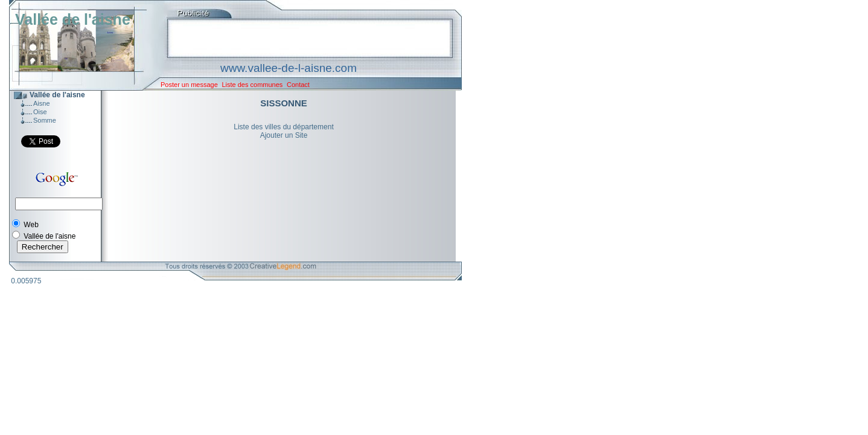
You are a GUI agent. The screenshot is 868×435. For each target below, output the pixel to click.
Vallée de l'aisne (73, 19)
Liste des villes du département (283, 127)
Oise (40, 112)
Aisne (42, 103)
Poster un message (189, 85)
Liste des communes (252, 85)
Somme (45, 120)
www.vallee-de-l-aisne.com (289, 68)
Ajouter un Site (284, 135)
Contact (298, 85)
